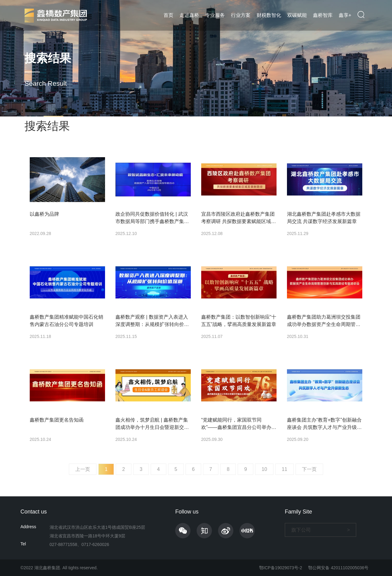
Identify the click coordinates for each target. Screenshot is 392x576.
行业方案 (241, 15)
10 (264, 469)
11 (285, 469)
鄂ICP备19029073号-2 (281, 568)
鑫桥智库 (323, 15)
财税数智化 (269, 15)
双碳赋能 (297, 15)
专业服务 (215, 15)
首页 (168, 15)
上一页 (83, 469)
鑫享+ (345, 15)
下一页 (309, 469)
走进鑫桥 (189, 15)
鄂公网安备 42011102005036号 (338, 568)
